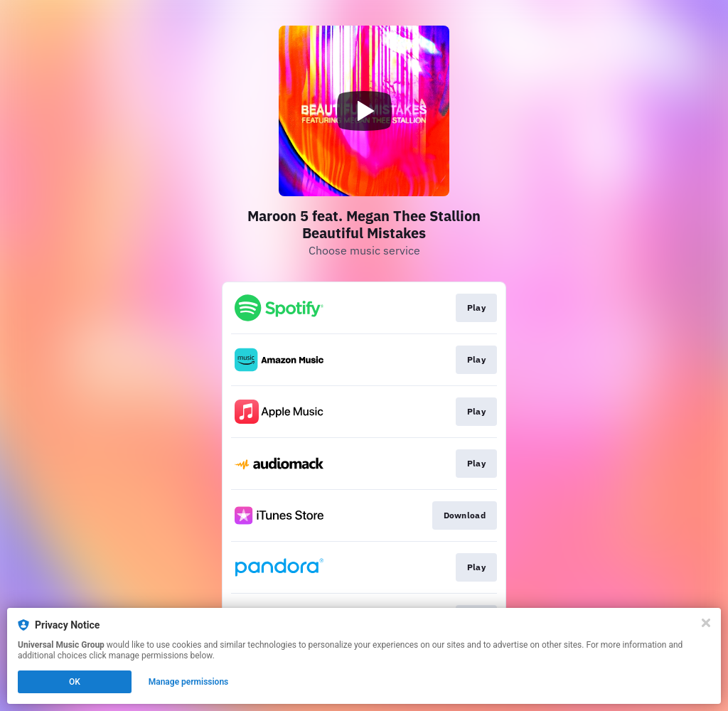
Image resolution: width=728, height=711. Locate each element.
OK (75, 682)
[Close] (706, 623)
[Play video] (364, 111)
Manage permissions (189, 682)
